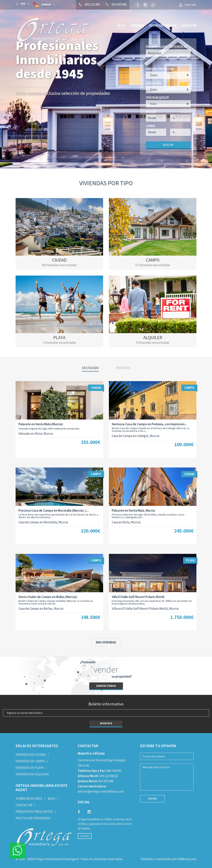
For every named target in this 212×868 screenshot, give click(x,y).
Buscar (168, 145)
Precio (151, 111)
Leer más (85, 836)
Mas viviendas (106, 642)
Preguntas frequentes (34, 811)
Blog (51, 798)
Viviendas (137, 26)
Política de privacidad (33, 818)
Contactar (24, 805)
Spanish (42, 5)
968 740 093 (100, 770)
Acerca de (189, 26)
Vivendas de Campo (30, 761)
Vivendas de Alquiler (32, 774)
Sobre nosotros (29, 798)
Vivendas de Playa (29, 767)
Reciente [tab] (123, 368)
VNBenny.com (187, 859)
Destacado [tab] (90, 368)
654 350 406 (96, 781)
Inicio (121, 26)
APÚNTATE (106, 723)
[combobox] (168, 104)
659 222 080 (96, 776)
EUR (21, 4)
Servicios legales (163, 26)
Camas (151, 126)
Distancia (185, 112)
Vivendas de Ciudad (31, 754)
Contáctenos (106, 686)
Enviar (152, 798)
